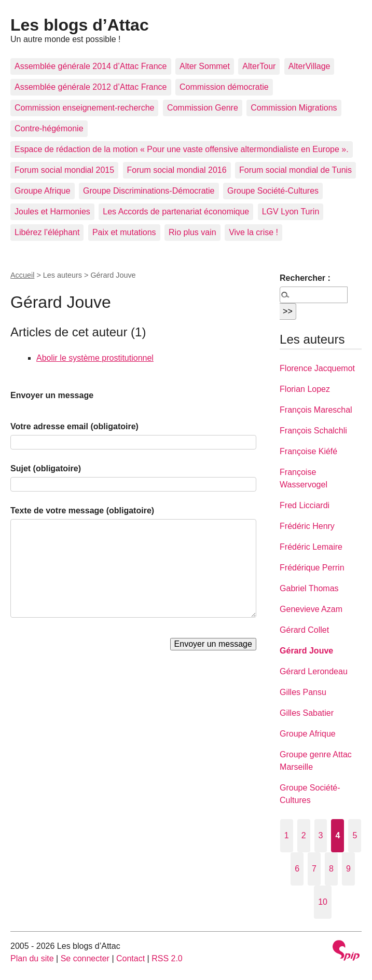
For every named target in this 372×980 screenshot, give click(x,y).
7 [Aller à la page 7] (314, 869)
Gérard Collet (304, 630)
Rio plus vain (192, 232)
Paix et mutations (124, 232)
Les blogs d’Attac (80, 25)
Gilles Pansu (303, 692)
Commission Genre (203, 108)
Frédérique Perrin (312, 568)
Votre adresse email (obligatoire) (74, 426)
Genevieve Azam (311, 609)
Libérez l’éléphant (47, 232)
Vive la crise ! (253, 232)
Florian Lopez (305, 389)
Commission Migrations (294, 108)
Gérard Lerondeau (314, 671)
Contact (130, 958)
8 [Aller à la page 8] (331, 869)
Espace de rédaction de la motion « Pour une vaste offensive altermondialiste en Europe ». (182, 149)
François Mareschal (316, 410)
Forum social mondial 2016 (177, 170)
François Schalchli (313, 431)
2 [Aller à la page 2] (304, 835)
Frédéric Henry (307, 526)
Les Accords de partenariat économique (176, 212)
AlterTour (259, 66)
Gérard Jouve (306, 651)
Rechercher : (305, 278)
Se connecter (85, 958)
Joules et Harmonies (52, 212)
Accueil (22, 275)
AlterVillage (309, 66)
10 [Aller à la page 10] (323, 902)
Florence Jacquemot (317, 368)
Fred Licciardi (305, 505)
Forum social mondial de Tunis (295, 170)
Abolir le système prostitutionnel (95, 358)
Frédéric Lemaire (311, 547)
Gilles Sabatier (307, 713)
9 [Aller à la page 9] (348, 869)
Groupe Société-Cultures (273, 191)
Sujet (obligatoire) (46, 468)
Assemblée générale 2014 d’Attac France (91, 66)
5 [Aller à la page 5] (355, 835)
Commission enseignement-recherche (84, 108)
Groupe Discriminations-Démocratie (149, 191)
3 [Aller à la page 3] (321, 835)
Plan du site (32, 958)
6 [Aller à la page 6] (297, 869)
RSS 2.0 (167, 958)
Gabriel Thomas (309, 588)
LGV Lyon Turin (291, 212)
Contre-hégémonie (49, 128)
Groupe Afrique (43, 191)
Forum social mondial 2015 (64, 170)
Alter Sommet (205, 66)
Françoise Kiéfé (308, 451)
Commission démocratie (224, 87)
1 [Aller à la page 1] (287, 835)
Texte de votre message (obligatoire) (82, 511)
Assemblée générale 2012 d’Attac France (91, 87)
